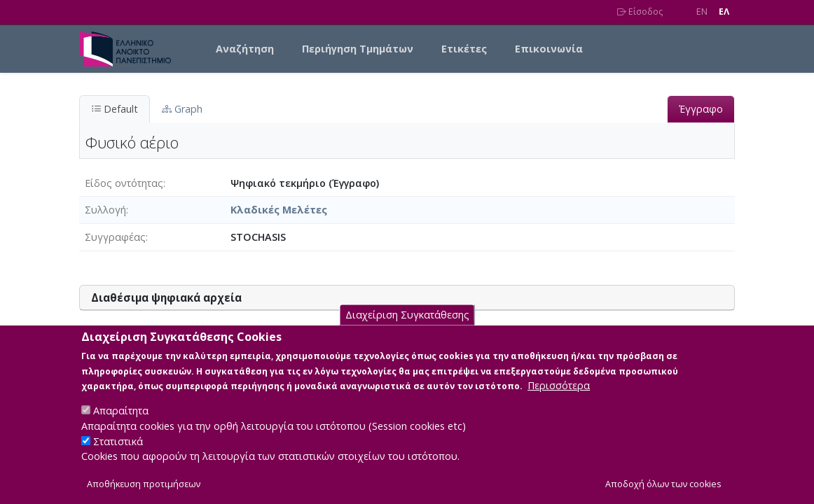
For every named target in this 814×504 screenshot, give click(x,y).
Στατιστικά (118, 455)
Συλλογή (105, 210)
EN (702, 12)
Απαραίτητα (121, 425)
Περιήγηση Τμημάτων (358, 49)
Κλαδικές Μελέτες (279, 210)
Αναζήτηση (245, 49)
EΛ (724, 12)
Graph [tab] (182, 109)
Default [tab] (115, 109)
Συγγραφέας (115, 237)
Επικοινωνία (549, 49)
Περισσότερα (559, 400)
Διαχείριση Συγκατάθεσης (407, 329)
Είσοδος (640, 12)
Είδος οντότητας (124, 183)
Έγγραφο (701, 109)
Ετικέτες (464, 49)
